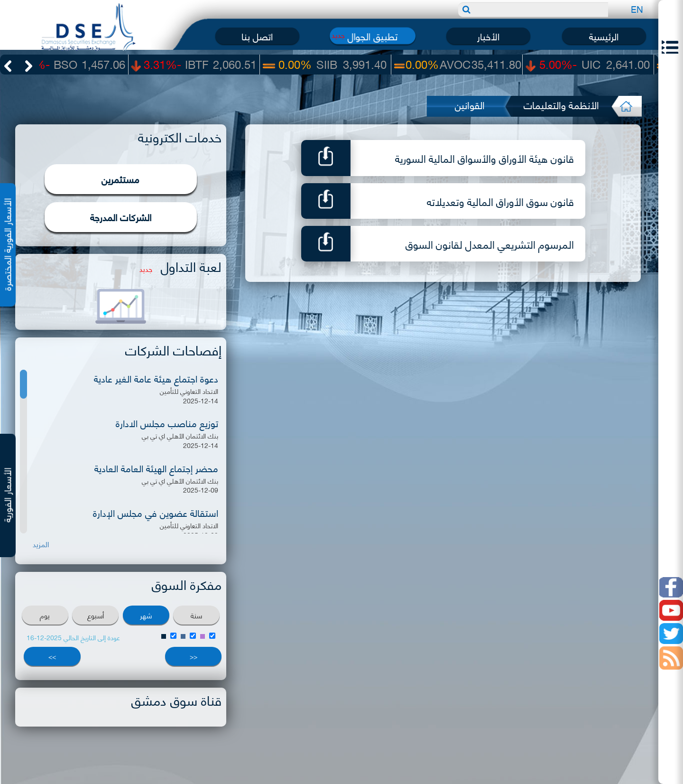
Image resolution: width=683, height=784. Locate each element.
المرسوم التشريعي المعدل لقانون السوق (490, 244)
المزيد (41, 544)
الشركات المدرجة (121, 217)
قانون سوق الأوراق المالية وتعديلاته (500, 201)
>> (52, 656)
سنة (196, 615)
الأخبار (488, 36)
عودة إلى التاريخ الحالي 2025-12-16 (73, 637)
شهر (146, 615)
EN (637, 9)
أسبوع (96, 615)
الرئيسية (604, 36)
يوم (45, 615)
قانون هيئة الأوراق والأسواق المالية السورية (485, 158)
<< (194, 656)
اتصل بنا (257, 36)
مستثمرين (120, 179)
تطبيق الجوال (373, 36)
